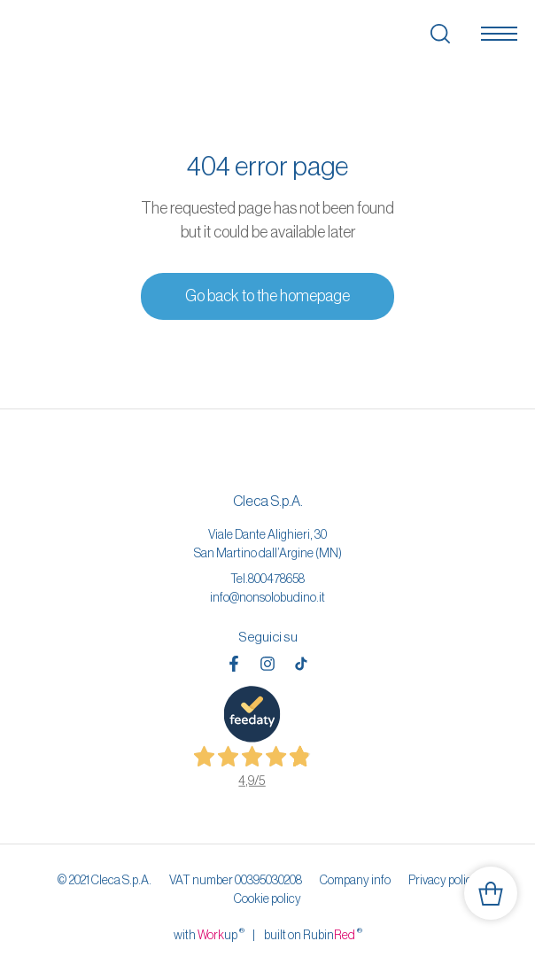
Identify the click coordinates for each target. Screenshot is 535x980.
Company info (355, 880)
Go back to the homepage (267, 296)
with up (209, 934)
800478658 (276, 579)
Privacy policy (443, 880)
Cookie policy (267, 898)
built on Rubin (313, 934)
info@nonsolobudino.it (267, 597)
